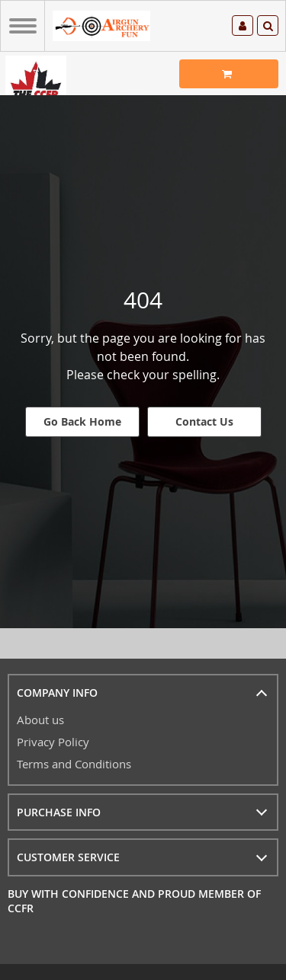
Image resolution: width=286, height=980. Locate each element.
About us (40, 720)
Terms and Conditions (74, 764)
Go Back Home (82, 421)
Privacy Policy (53, 742)
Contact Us (204, 421)
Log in (243, 26)
